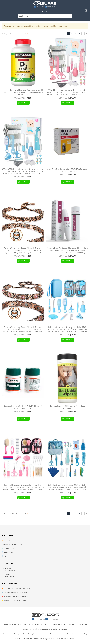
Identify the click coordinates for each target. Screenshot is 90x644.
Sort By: (5, 34)
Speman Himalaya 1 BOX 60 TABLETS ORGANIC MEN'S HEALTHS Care (23, 407)
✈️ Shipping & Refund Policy (12, 544)
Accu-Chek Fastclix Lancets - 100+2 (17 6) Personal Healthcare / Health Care (67, 170)
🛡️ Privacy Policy (8, 548)
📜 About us (6, 540)
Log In (45, 12)
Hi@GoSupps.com (11, 576)
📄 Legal (5, 556)
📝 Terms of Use (8, 552)
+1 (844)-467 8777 (11, 571)
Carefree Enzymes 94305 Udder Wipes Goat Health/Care (67, 407)
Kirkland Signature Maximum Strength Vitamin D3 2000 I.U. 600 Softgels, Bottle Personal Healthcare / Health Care (23, 92)
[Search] (45, 16)
